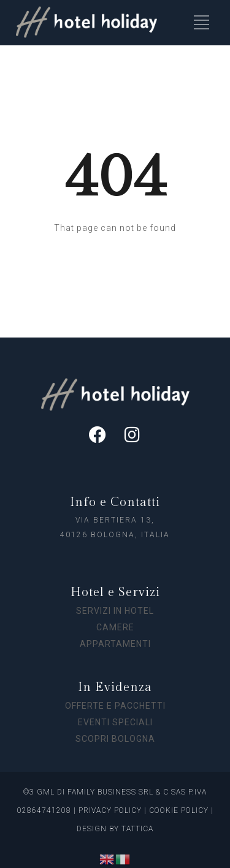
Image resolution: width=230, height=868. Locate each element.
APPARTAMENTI (115, 644)
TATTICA (137, 829)
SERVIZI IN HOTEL (115, 611)
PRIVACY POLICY (109, 810)
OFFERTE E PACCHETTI (115, 706)
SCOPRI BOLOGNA (115, 739)
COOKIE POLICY (179, 810)
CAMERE (115, 627)
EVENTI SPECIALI (115, 722)
